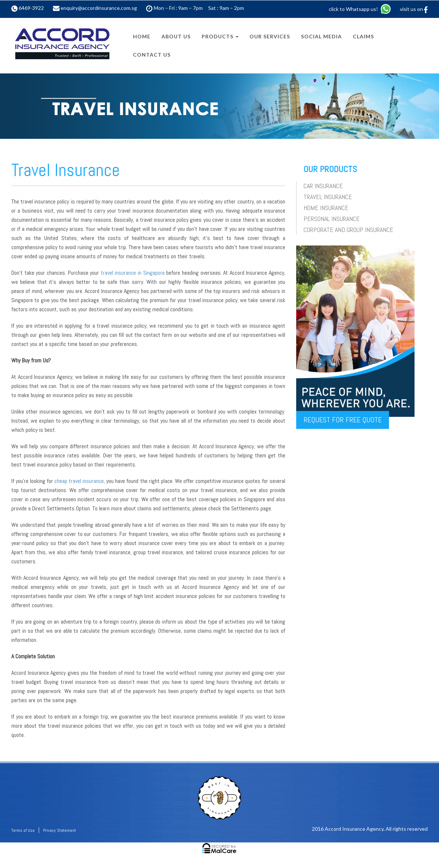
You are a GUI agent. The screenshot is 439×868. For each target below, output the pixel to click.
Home (142, 36)
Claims (363, 36)
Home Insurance (326, 208)
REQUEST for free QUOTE (343, 420)
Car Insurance (323, 186)
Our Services (270, 36)
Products (220, 36)
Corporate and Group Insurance (348, 230)
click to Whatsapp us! (360, 9)
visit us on (414, 9)
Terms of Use (23, 830)
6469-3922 (31, 8)
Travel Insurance (328, 197)
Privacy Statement (60, 830)
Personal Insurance (332, 219)
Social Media (321, 36)
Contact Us (152, 55)
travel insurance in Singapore (133, 273)
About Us (176, 36)
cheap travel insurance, (80, 481)
